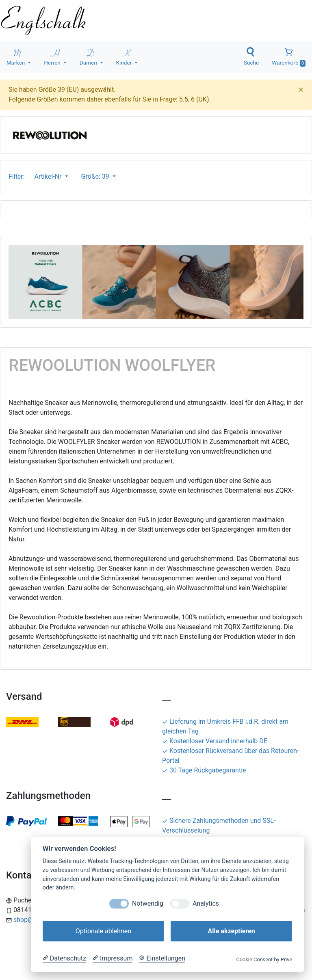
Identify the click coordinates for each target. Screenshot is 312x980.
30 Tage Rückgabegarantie (204, 770)
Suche (251, 56)
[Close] (301, 90)
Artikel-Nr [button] (49, 176)
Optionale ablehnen (103, 931)
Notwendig (148, 903)
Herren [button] (53, 56)
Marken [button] (16, 56)
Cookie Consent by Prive (264, 959)
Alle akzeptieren (231, 931)
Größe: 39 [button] (96, 176)
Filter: (18, 176)
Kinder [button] (125, 56)
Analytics (206, 903)
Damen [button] (89, 56)
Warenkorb (289, 57)
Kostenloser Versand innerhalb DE (215, 741)
